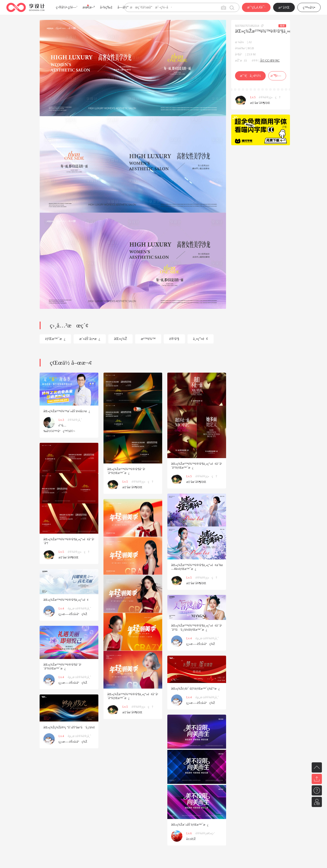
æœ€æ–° (89, 7)
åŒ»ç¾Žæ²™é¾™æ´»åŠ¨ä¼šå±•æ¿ (67, 411)
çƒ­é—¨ (73, 7)
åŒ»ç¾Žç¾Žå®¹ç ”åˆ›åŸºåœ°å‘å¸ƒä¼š (69, 727)
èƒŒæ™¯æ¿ (55, 339)
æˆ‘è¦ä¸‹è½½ (250, 76)
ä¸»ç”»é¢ (201, 339)
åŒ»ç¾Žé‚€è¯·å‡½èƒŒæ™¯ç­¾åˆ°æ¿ (195, 689)
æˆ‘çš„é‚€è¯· (256, 7)
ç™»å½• (309, 8)
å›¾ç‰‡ (106, 7)
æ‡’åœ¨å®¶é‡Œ (260, 103)
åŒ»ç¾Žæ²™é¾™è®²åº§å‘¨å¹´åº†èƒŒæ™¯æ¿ (126, 471)
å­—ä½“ (123, 7)
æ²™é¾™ (148, 339)
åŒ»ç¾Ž (120, 339)
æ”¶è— (277, 76)
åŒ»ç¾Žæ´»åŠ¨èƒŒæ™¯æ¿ (190, 825)
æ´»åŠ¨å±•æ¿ (90, 339)
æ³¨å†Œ (284, 8)
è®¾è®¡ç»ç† (270, 97)
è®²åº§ (174, 339)
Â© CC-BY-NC (270, 60)
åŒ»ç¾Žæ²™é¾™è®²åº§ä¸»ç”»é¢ (66, 600)
